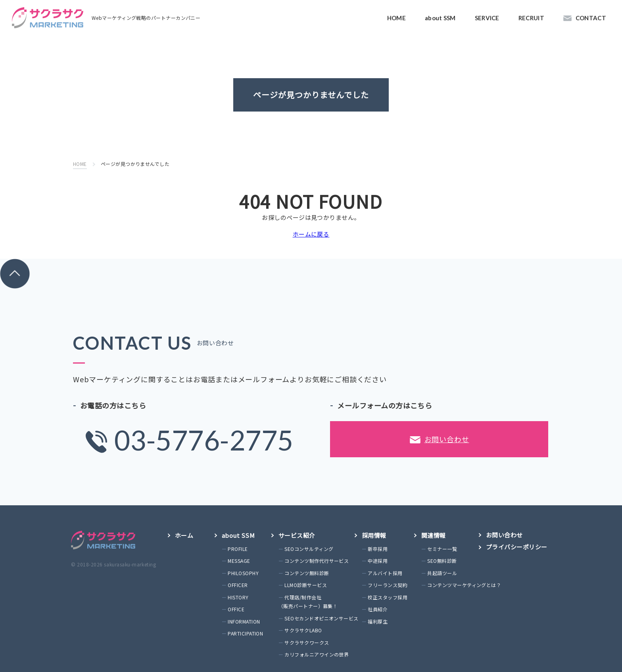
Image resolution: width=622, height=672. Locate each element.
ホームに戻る (311, 234)
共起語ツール (442, 573)
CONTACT (591, 18)
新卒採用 (378, 549)
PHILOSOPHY (243, 573)
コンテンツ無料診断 (307, 573)
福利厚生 (378, 621)
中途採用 (378, 561)
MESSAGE (239, 561)
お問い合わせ (440, 441)
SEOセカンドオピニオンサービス (321, 618)
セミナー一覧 (442, 549)
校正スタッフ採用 (388, 597)
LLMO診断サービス (306, 585)
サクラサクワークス (307, 642)
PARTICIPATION (245, 633)
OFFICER (238, 585)
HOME (396, 18)
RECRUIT (531, 18)
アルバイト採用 (385, 573)
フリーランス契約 (388, 585)
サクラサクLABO (303, 630)
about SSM (440, 18)
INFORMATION (244, 621)
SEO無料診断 (442, 561)
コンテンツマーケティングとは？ (464, 585)
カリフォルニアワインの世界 (317, 654)
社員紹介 (378, 609)
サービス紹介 (297, 535)
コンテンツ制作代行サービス (317, 561)
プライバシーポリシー (517, 547)
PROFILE (238, 549)
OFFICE (236, 609)
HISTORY (238, 597)
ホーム (184, 535)
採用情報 (374, 535)
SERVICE (487, 18)
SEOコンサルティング (309, 549)
